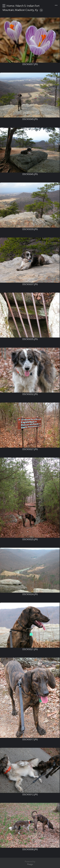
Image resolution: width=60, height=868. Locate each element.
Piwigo (30, 864)
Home (10, 6)
